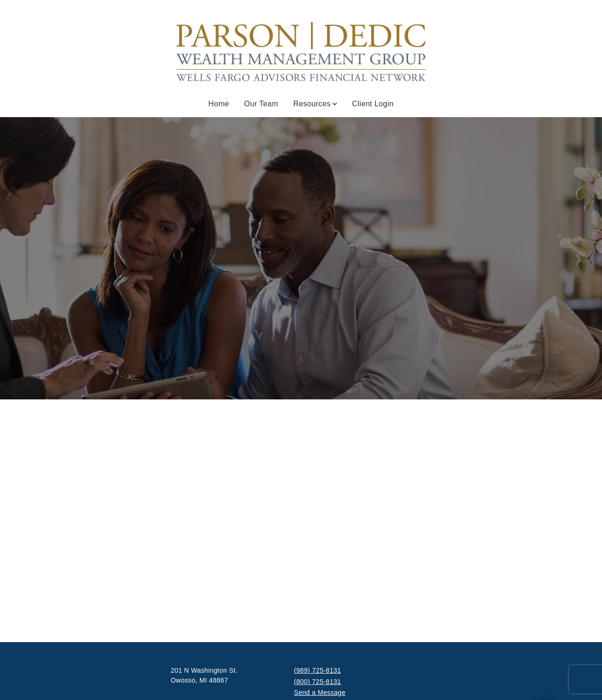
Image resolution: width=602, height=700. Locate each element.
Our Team (261, 104)
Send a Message (320, 692)
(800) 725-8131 (317, 682)
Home (219, 104)
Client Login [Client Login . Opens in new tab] (373, 104)
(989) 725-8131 (317, 670)
